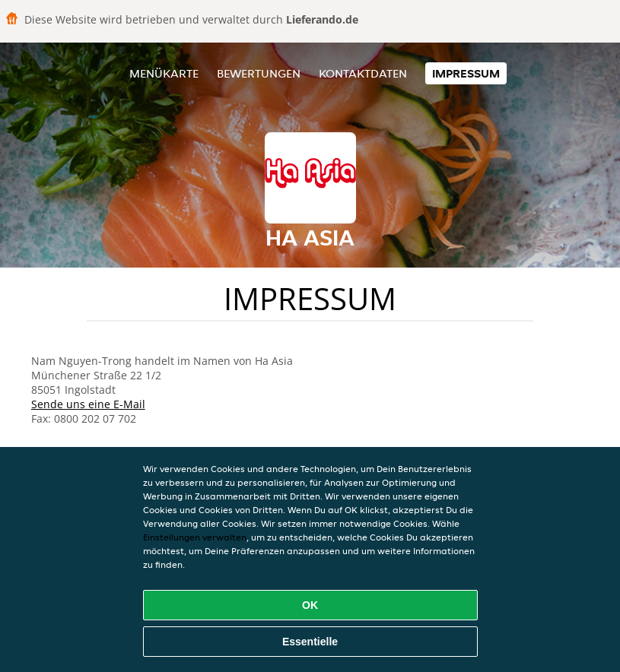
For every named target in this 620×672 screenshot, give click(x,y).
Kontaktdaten (363, 73)
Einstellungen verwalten (195, 537)
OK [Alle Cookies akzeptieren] (310, 605)
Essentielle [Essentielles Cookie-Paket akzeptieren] (310, 642)
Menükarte (164, 73)
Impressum (466, 73)
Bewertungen (259, 73)
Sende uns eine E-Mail (88, 404)
